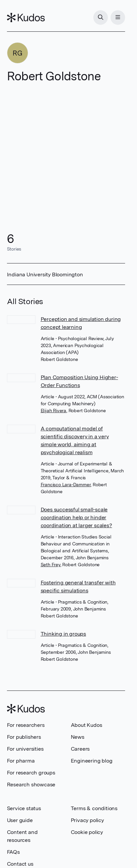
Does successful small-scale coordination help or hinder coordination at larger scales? (76, 517)
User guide (20, 820)
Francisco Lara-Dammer (66, 485)
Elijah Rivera (53, 411)
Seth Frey (50, 565)
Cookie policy (87, 832)
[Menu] (118, 18)
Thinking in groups (63, 634)
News (78, 737)
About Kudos (87, 725)
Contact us (20, 864)
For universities (25, 749)
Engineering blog (92, 761)
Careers (80, 749)
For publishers (24, 737)
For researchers (26, 725)
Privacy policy (87, 820)
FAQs (13, 852)
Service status (24, 808)
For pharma (21, 761)
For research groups (31, 773)
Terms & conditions (94, 808)
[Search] (101, 18)
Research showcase (31, 785)
